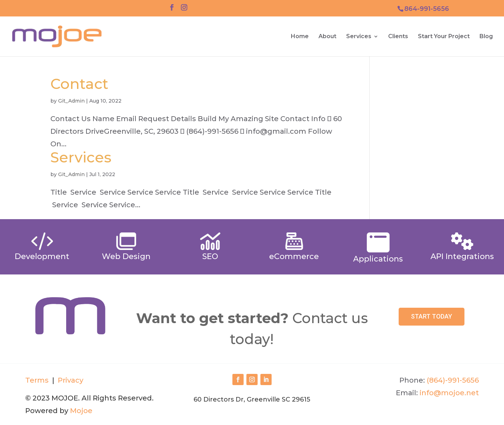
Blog (486, 37)
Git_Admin (71, 101)
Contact (79, 84)
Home (300, 37)
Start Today (432, 316)
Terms (37, 380)
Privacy (70, 380)
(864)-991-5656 (453, 380)
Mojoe (81, 411)
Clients (398, 37)
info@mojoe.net (449, 393)
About (327, 37)
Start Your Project (444, 37)
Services (359, 37)
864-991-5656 (427, 9)
